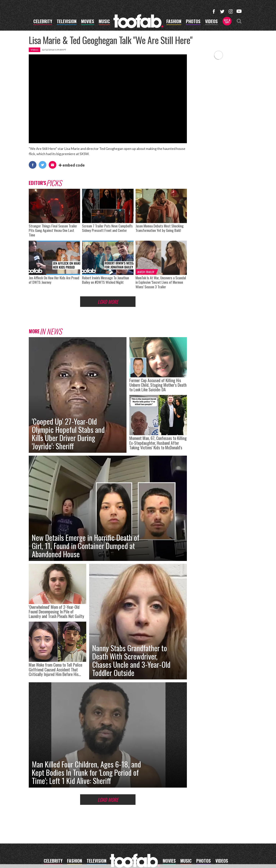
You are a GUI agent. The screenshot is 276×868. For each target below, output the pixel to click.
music (104, 22)
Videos (34, 50)
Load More (108, 302)
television (67, 22)
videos (211, 22)
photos (193, 22)
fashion (174, 22)
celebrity (43, 22)
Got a (227, 21)
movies (88, 22)
